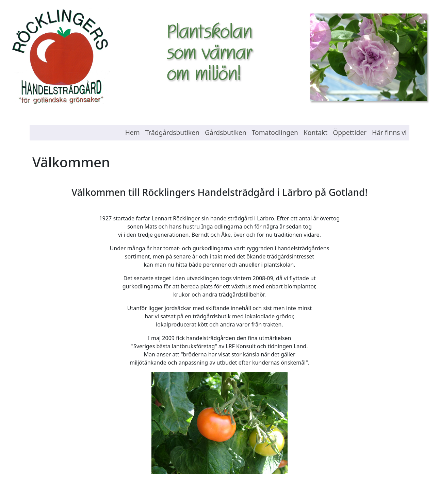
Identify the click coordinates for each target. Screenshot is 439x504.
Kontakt (315, 132)
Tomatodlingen (275, 132)
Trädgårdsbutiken (172, 132)
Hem (133, 132)
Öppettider (350, 132)
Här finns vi (389, 132)
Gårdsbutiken (226, 132)
